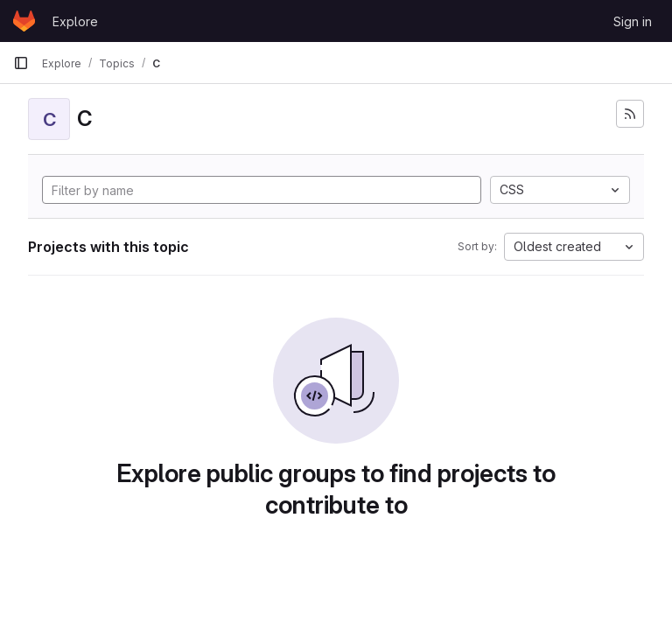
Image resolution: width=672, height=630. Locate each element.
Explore (75, 21)
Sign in (633, 21)
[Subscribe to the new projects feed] (630, 114)
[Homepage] (24, 21)
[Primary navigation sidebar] (21, 63)
